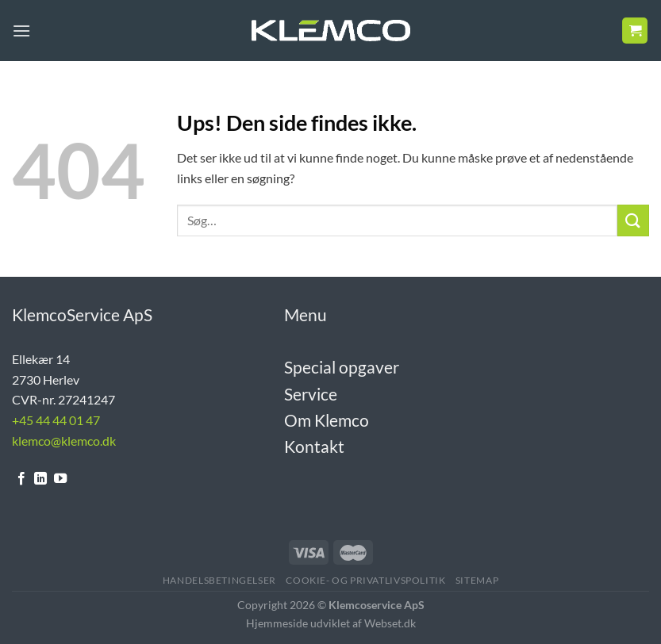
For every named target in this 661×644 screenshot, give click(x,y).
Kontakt (314, 446)
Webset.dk (390, 623)
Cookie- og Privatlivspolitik (365, 580)
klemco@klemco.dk (64, 441)
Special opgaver (342, 367)
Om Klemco (327, 420)
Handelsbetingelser (219, 580)
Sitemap (477, 580)
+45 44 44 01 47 (56, 420)
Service (311, 394)
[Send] (633, 220)
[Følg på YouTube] (60, 479)
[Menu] (21, 31)
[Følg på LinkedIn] (40, 479)
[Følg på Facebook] (21, 479)
